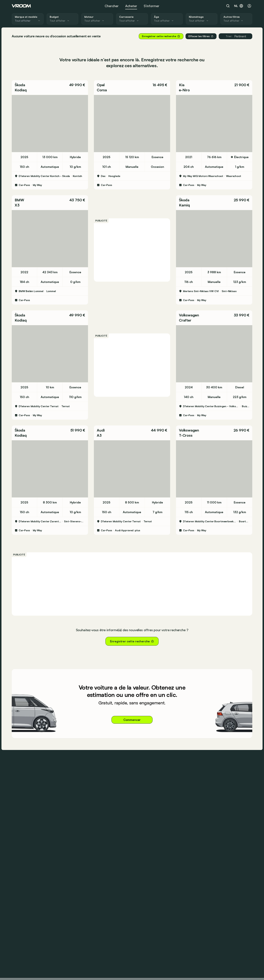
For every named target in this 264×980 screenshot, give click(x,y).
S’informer (152, 6)
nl (239, 6)
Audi (101, 430)
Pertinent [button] (235, 36)
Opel (101, 85)
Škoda (20, 85)
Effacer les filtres (201, 36)
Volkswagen (189, 315)
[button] (50, 87)
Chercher (112, 6)
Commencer (132, 720)
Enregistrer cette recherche (161, 36)
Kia (182, 85)
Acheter (131, 6)
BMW (19, 200)
